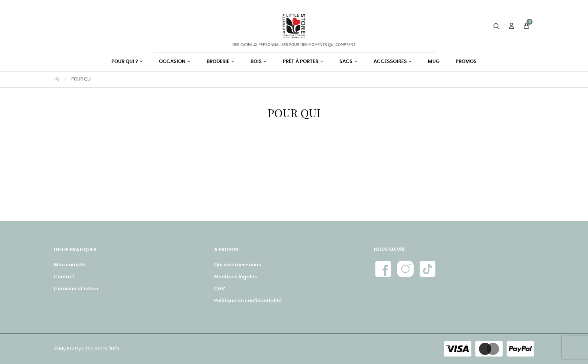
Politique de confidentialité (248, 301)
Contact (64, 277)
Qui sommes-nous (238, 265)
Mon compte (70, 265)
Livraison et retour (76, 289)
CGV (220, 289)
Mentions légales (235, 277)
